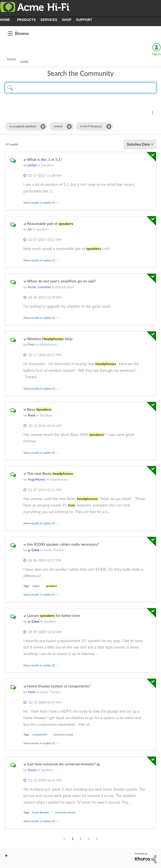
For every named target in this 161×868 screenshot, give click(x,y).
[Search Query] (80, 88)
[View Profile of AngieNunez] (37, 479)
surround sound (63, 734)
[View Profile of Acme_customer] (39, 287)
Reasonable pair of (50, 223)
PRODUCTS (26, 20)
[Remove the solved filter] (69, 126)
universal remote (65, 812)
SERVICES (49, 20)
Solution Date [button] (138, 144)
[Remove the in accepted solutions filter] (43, 126)
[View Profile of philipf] (32, 165)
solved (58, 126)
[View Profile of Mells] (32, 692)
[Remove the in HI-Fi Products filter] (109, 126)
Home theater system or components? (59, 686)
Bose (39, 409)
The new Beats (50, 473)
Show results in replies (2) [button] (39, 318)
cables (36, 586)
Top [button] (6, 856)
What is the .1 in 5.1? (45, 159)
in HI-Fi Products (91, 126)
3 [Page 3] (88, 839)
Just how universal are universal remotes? (62, 764)
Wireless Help (50, 339)
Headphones (48, 344)
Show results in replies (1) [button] (39, 203)
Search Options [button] (152, 113)
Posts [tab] (11, 59)
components (40, 734)
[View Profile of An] (30, 229)
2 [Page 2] (80, 839)
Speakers (48, 165)
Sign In (156, 54)
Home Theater (54, 550)
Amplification (65, 287)
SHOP (67, 20)
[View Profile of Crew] (35, 550)
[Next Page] (96, 839)
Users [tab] (24, 62)
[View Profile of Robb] (32, 415)
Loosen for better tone (53, 615)
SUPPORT (84, 20)
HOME (5, 20)
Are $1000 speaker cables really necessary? (63, 544)
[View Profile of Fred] (31, 344)
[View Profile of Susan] (32, 770)
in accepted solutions (23, 126)
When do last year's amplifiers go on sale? (62, 281)
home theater (40, 812)
